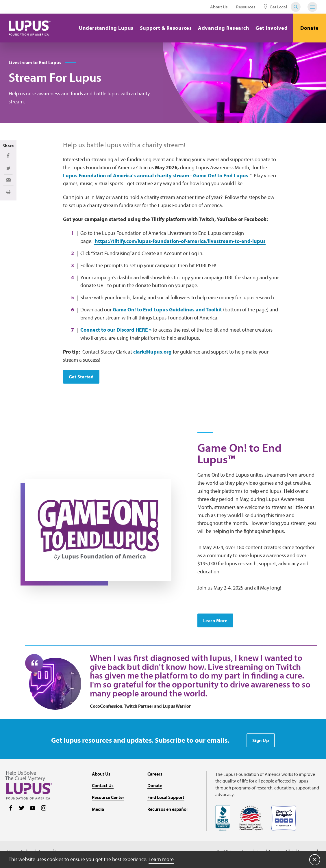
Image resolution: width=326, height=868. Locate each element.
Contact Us (103, 785)
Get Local (275, 7)
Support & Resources (166, 28)
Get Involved (272, 28)
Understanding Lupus (106, 28)
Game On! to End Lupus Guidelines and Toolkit (168, 310)
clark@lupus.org (153, 352)
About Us (219, 7)
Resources (246, 7)
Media (98, 809)
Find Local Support (166, 797)
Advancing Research (224, 28)
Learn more (161, 859)
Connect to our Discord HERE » (116, 330)
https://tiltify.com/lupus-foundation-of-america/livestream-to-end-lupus (180, 241)
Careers (155, 774)
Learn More (215, 620)
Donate (310, 28)
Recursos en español (167, 809)
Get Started (81, 377)
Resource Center (108, 797)
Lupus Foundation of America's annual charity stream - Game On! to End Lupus (156, 175)
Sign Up (261, 740)
